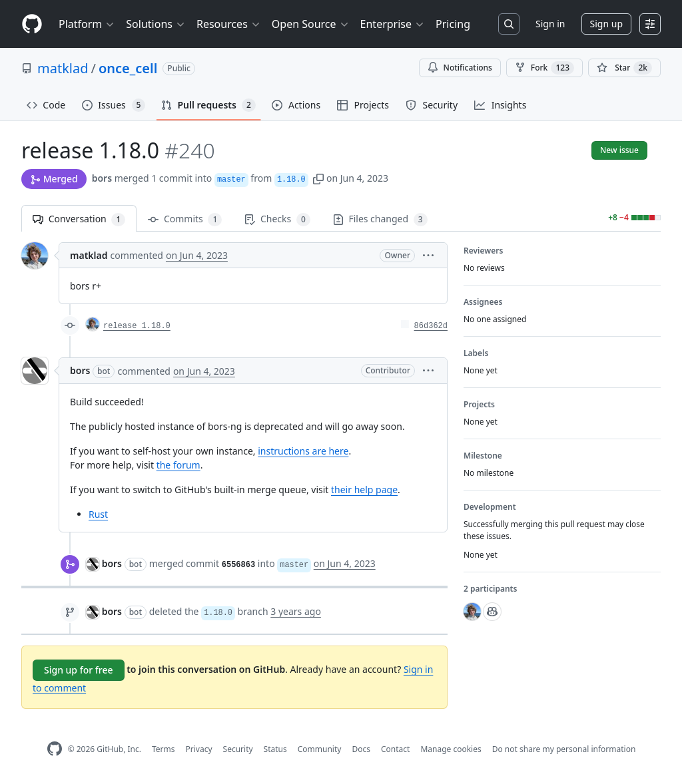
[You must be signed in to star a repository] (624, 68)
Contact (395, 749)
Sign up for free (79, 670)
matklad (63, 68)
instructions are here (303, 451)
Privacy (199, 749)
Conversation (79, 219)
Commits (185, 219)
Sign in (550, 24)
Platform (87, 24)
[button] (318, 178)
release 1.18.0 (137, 326)
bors (102, 178)
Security (238, 749)
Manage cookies (451, 749)
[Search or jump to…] (509, 24)
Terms (164, 749)
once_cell (128, 68)
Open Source (311, 24)
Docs (361, 749)
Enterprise (393, 24)
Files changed (380, 219)
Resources (229, 24)
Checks (277, 219)
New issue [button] (619, 150)
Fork (544, 68)
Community (320, 749)
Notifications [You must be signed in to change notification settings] (460, 68)
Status (275, 749)
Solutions (156, 24)
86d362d (431, 326)
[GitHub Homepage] (55, 749)
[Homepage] (32, 24)
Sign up (606, 24)
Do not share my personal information (564, 749)
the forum (178, 465)
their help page (364, 490)
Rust (98, 514)
